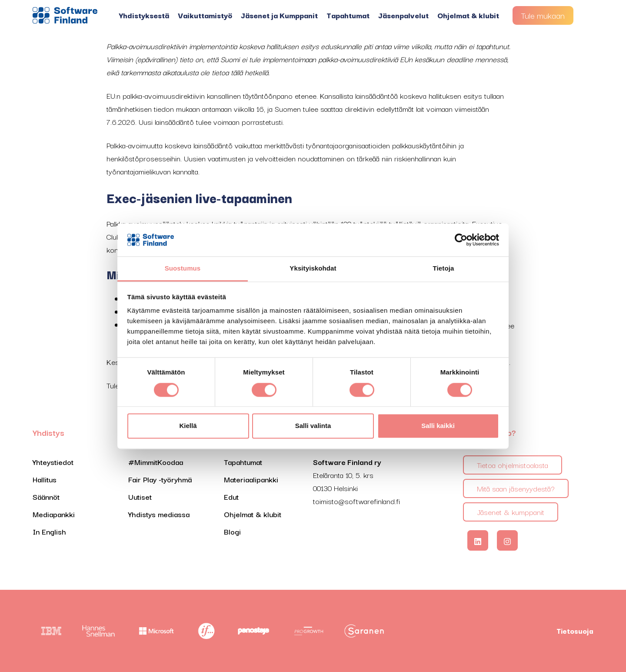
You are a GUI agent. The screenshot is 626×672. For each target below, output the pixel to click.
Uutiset (140, 496)
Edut (231, 496)
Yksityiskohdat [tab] (313, 269)
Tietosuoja (575, 631)
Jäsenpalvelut (403, 15)
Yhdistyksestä (144, 15)
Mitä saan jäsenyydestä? (516, 488)
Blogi (232, 531)
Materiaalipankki (251, 479)
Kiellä (188, 426)
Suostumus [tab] (183, 269)
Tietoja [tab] (444, 269)
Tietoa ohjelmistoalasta (513, 465)
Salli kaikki (438, 426)
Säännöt (46, 496)
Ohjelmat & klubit (468, 15)
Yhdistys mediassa (159, 514)
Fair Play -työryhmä (160, 479)
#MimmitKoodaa (156, 462)
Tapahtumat (348, 15)
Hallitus (45, 479)
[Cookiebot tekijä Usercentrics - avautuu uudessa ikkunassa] (461, 240)
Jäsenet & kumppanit (511, 512)
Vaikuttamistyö (205, 15)
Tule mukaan (543, 15)
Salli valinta (313, 426)
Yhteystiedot (53, 462)
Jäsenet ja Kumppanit (279, 15)
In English (49, 531)
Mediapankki (54, 514)
